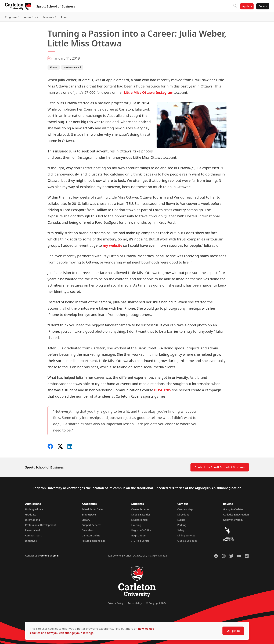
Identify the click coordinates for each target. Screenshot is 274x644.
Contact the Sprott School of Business (220, 467)
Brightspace (89, 515)
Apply (245, 6)
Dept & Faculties (141, 515)
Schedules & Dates (93, 509)
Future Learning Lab (94, 541)
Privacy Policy (116, 603)
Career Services (140, 509)
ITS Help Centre (140, 541)
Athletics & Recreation (236, 515)
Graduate (31, 515)
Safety (181, 530)
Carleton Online (91, 535)
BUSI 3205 (163, 390)
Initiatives (31, 541)
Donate (262, 6)
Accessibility (135, 603)
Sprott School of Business (56, 6)
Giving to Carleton (234, 509)
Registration (139, 535)
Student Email (140, 520)
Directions (183, 515)
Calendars (88, 530)
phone (45, 556)
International (33, 520)
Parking (182, 525)
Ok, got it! (233, 631)
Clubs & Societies (187, 541)
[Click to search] (234, 6)
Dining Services (186, 535)
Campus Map (185, 509)
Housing (136, 525)
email (56, 556)
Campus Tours (33, 535)
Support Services (92, 525)
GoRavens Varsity (233, 520)
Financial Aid (33, 530)
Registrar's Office (141, 530)
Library (86, 520)
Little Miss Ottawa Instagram (149, 92)
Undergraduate (34, 509)
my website (113, 245)
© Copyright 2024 (156, 603)
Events (181, 520)
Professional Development (41, 525)
